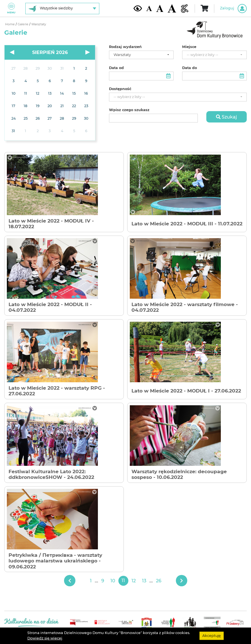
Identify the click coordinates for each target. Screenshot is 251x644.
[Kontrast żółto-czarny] (138, 8)
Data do (190, 68)
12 (134, 581)
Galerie (23, 24)
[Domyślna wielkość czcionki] (149, 8)
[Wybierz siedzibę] (62, 9)
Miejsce (189, 47)
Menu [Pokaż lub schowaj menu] (11, 8)
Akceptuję (212, 636)
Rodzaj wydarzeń (125, 47)
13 (144, 581)
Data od (116, 68)
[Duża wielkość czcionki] (172, 8)
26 (159, 581)
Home (10, 24)
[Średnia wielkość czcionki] (160, 8)
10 (113, 581)
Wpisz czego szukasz (129, 110)
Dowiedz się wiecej (45, 638)
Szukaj (227, 117)
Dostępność (120, 89)
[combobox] (141, 55)
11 (123, 580)
